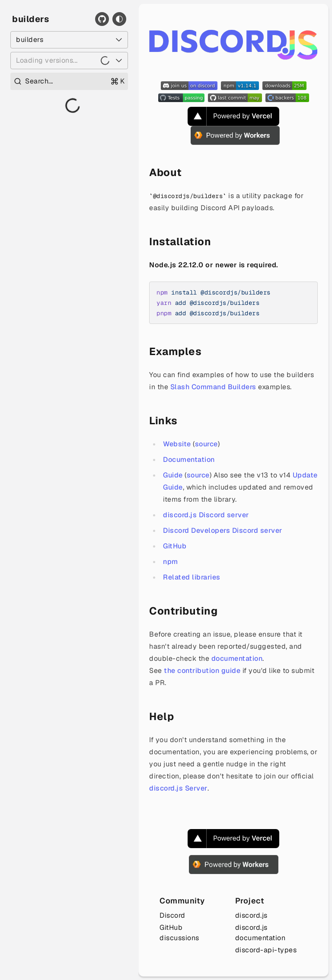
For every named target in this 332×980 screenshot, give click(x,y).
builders (30, 19)
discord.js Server (178, 788)
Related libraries (192, 577)
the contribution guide (202, 671)
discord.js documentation (260, 933)
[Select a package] (69, 40)
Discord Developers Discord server (223, 530)
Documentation (189, 460)
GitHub (175, 546)
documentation (237, 658)
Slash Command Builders (213, 387)
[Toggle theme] (119, 19)
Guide (173, 475)
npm (171, 562)
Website (177, 444)
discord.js (251, 915)
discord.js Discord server (206, 515)
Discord (172, 915)
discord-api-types (266, 950)
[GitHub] (102, 19)
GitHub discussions (179, 933)
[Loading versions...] (69, 61)
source (206, 444)
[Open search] (69, 81)
